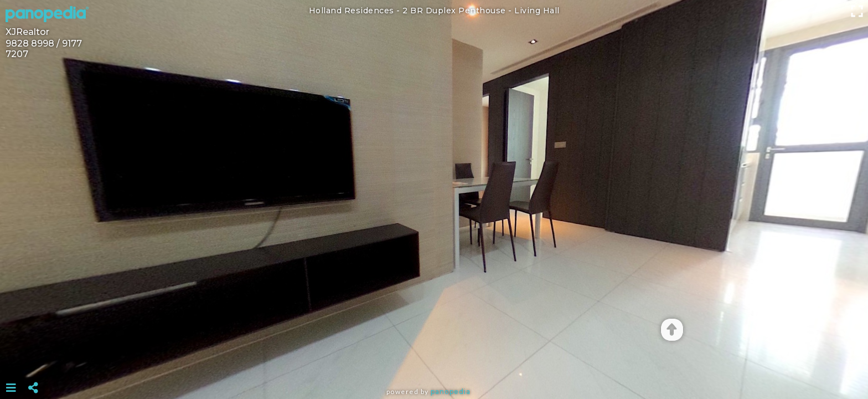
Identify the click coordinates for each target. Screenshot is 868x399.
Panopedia (451, 392)
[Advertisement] (434, 360)
